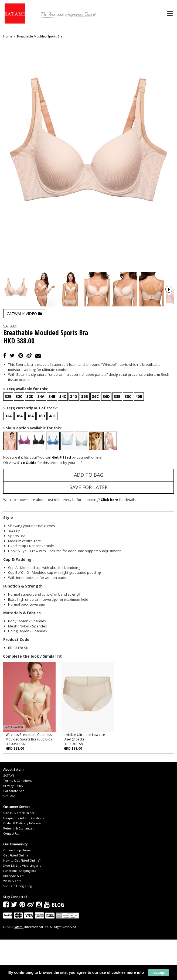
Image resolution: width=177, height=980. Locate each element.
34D (74, 437)
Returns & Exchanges (18, 868)
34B (52, 437)
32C (19, 437)
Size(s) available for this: (26, 429)
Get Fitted (62, 498)
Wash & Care (12, 921)
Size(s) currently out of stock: (30, 448)
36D (106, 437)
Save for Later (89, 528)
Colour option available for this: (33, 468)
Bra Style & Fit (13, 916)
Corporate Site (14, 831)
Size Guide (27, 503)
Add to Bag (89, 515)
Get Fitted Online (16, 895)
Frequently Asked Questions (24, 858)
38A (30, 456)
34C (63, 437)
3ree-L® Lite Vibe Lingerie (22, 906)
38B (117, 437)
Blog (58, 945)
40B (139, 437)
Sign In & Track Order (19, 853)
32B (8, 437)
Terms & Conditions (18, 821)
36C (95, 437)
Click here (109, 540)
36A (19, 456)
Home (8, 36)
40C (52, 456)
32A (8, 456)
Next (169, 309)
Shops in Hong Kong (18, 926)
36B (85, 437)
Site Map (9, 836)
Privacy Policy (13, 826)
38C (128, 437)
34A (41, 437)
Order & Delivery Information (25, 863)
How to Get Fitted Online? (22, 901)
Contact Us (11, 874)
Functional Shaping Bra (20, 911)
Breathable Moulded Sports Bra (40, 36)
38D (42, 456)
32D (30, 437)
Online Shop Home (17, 890)
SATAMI (9, 816)
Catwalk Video (24, 354)
